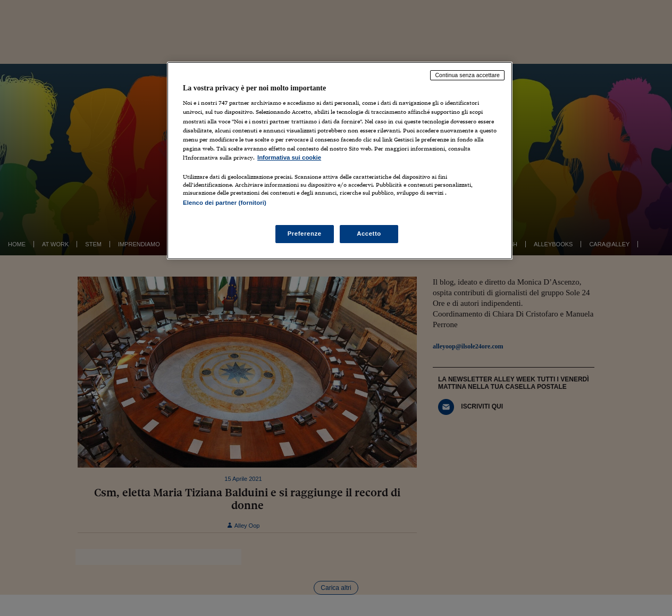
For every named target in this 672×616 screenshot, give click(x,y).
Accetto (369, 234)
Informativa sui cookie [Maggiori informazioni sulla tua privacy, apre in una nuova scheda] (289, 157)
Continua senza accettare (467, 75)
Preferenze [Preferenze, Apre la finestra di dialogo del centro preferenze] (305, 234)
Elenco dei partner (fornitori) (225, 203)
